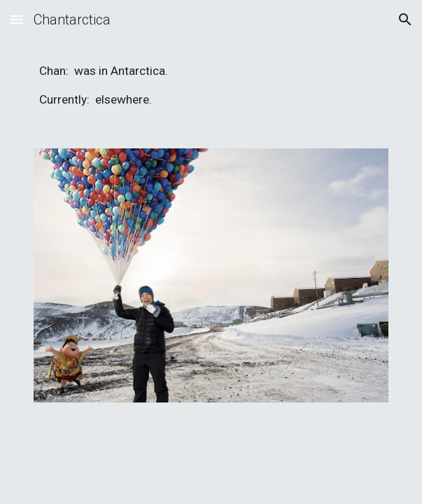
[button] (17, 19)
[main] (211, 85)
